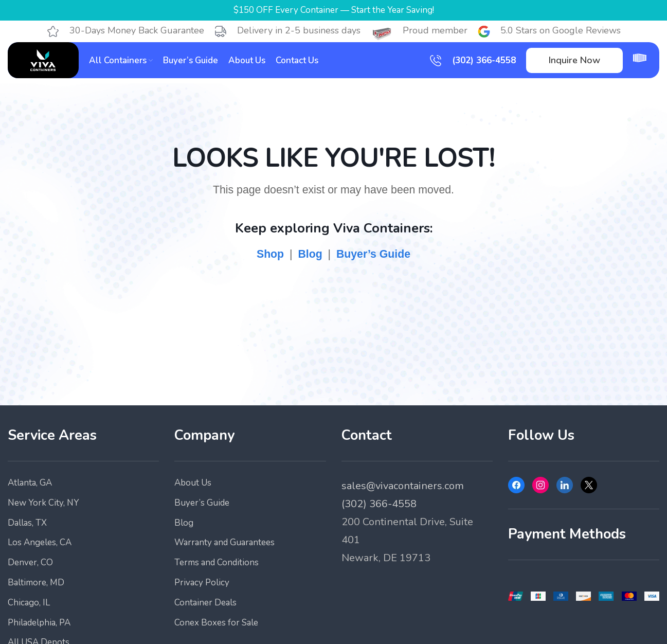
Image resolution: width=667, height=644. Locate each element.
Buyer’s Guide (373, 254)
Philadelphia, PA (39, 623)
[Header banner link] (333, 10)
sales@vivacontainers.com (403, 486)
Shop (270, 254)
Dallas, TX (27, 523)
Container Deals (205, 603)
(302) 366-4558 (484, 60)
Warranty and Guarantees (224, 542)
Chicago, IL (29, 603)
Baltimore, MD (36, 583)
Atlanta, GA (30, 483)
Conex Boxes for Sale (216, 623)
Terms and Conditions (217, 562)
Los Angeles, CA (40, 542)
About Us (193, 483)
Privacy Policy (202, 583)
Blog (310, 254)
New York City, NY (43, 503)
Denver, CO (30, 562)
